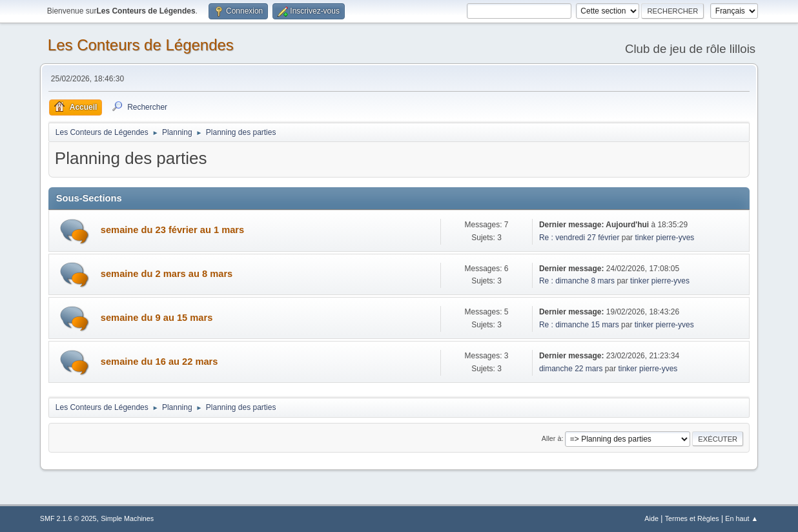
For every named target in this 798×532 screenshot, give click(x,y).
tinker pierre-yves (664, 238)
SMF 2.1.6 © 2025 (68, 518)
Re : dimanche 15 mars (580, 325)
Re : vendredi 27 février (579, 238)
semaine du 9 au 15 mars (157, 318)
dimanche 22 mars (572, 369)
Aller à (552, 438)
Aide (651, 518)
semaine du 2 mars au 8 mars (167, 274)
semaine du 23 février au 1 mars (172, 230)
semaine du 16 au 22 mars (159, 362)
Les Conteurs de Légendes (141, 45)
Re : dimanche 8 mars (578, 281)
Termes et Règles (692, 518)
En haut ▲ (742, 518)
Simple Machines (127, 518)
